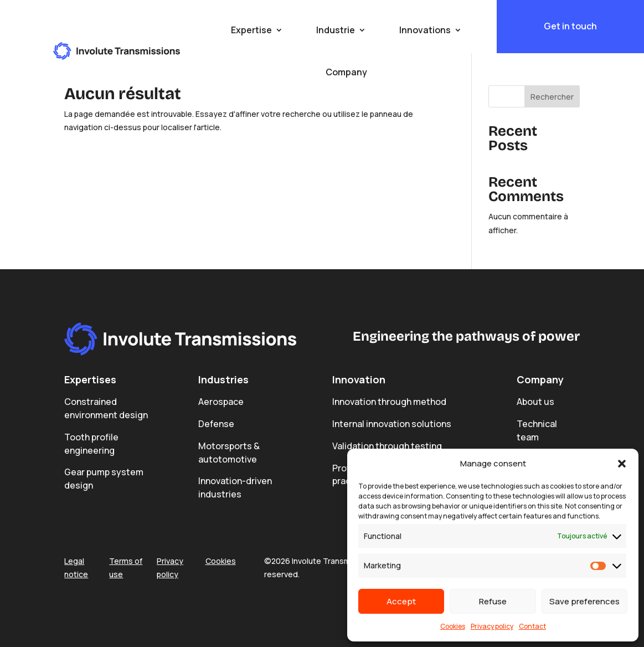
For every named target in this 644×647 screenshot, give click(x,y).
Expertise (251, 30)
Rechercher (552, 97)
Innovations (425, 30)
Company (346, 72)
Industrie (336, 30)
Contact (532, 626)
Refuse (493, 601)
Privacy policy (492, 626)
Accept (401, 601)
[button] (622, 464)
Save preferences (584, 601)
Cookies (453, 626)
